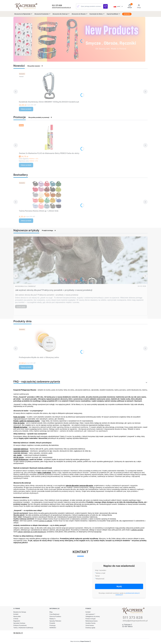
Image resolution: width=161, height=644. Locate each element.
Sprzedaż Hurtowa (19, 623)
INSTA (18, 633)
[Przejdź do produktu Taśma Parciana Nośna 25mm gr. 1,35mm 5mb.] (47, 195)
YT (22, 633)
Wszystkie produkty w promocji (40, 117)
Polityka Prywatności (20, 625)
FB (14, 633)
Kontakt (16, 614)
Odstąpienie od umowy (93, 616)
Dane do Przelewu (55, 616)
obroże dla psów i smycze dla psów (79, 485)
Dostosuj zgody (90, 628)
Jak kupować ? (90, 614)
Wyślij (119, 586)
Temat (97, 576)
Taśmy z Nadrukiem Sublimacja (23, 628)
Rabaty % (52, 619)
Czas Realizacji (54, 614)
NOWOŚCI (53, 628)
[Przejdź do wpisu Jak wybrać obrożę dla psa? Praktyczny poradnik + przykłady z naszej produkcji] (80, 260)
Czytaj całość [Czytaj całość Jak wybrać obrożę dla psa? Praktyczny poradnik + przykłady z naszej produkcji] (21, 307)
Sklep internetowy (80, 641)
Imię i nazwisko (101, 570)
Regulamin (17, 621)
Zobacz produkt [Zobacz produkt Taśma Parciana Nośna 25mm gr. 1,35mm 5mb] (26, 221)
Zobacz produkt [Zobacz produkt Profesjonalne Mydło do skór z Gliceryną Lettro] (26, 367)
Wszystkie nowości (35, 66)
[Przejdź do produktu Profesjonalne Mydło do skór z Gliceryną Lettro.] (47, 341)
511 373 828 (133, 617)
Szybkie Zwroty (91, 623)
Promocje (52, 625)
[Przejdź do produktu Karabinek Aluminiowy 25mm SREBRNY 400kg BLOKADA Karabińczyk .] (49, 86)
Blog (51, 612)
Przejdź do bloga (49, 231)
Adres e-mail (101, 573)
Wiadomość (100, 579)
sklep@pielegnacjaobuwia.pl (61, 7)
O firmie (16, 619)
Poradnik (52, 623)
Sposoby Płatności (55, 621)
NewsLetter (17, 616)
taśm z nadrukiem (44, 472)
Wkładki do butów (20, 427)
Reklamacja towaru (92, 621)
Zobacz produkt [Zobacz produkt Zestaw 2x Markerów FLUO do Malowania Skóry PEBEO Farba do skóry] (26, 165)
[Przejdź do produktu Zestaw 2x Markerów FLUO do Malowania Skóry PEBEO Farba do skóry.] (49, 137)
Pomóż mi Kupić (91, 619)
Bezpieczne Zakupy (20, 612)
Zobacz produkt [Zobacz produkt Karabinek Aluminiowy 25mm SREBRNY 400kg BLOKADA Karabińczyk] (26, 109)
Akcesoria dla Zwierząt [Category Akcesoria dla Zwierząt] (25, 286)
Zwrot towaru (90, 625)
